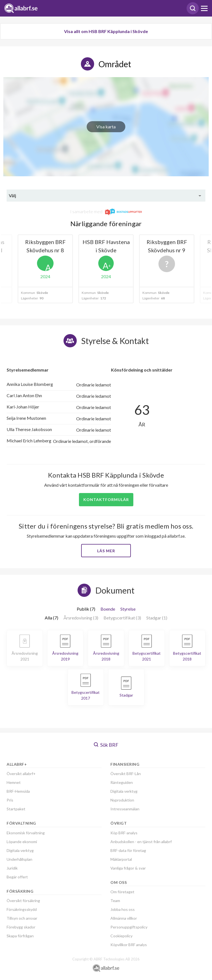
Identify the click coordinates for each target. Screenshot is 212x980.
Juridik (12, 868)
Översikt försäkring (23, 901)
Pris (10, 800)
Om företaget (122, 892)
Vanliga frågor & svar (128, 868)
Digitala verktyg (20, 850)
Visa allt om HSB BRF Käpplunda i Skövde (106, 31)
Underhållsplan (19, 859)
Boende (108, 609)
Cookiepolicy (121, 936)
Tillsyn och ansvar (22, 918)
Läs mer (106, 551)
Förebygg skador (21, 927)
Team (115, 901)
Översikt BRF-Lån (126, 774)
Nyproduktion (122, 800)
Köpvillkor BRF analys (129, 945)
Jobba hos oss (123, 909)
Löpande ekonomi (22, 842)
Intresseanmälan (125, 809)
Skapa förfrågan (20, 936)
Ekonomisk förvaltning (26, 833)
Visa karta (106, 127)
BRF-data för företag (128, 850)
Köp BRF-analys (124, 833)
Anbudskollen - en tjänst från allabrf (141, 842)
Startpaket (16, 809)
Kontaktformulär (106, 500)
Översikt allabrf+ (21, 774)
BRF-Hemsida (18, 791)
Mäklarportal (121, 859)
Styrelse (128, 609)
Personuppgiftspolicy (129, 927)
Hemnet (14, 782)
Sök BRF (106, 745)
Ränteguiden (122, 782)
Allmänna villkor (124, 918)
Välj (12, 195)
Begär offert (17, 877)
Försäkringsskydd (22, 909)
